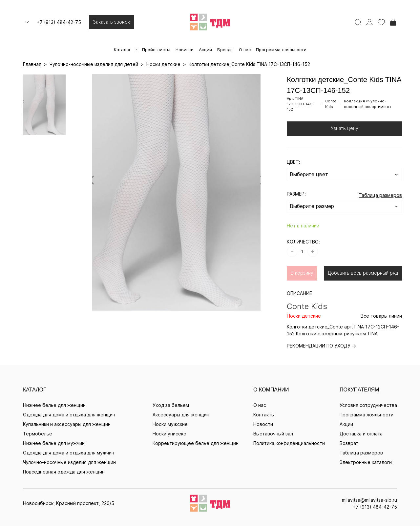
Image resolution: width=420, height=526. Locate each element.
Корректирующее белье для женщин (196, 443)
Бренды (225, 50)
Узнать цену (345, 128)
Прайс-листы (156, 50)
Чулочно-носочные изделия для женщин (69, 462)
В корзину (302, 273)
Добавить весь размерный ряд (363, 273)
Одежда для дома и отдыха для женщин (69, 415)
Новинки (185, 50)
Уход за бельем (171, 405)
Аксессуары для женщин (181, 415)
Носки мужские (170, 424)
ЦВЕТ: (294, 162)
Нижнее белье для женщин (54, 405)
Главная (32, 64)
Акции (205, 50)
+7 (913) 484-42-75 (59, 22)
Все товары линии (381, 316)
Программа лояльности (281, 50)
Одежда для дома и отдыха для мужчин (69, 453)
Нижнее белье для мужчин (54, 443)
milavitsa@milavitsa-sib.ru (369, 500)
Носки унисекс (169, 434)
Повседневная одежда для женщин (64, 472)
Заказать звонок (111, 22)
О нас (245, 50)
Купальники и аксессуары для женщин (67, 424)
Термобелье (38, 434)
